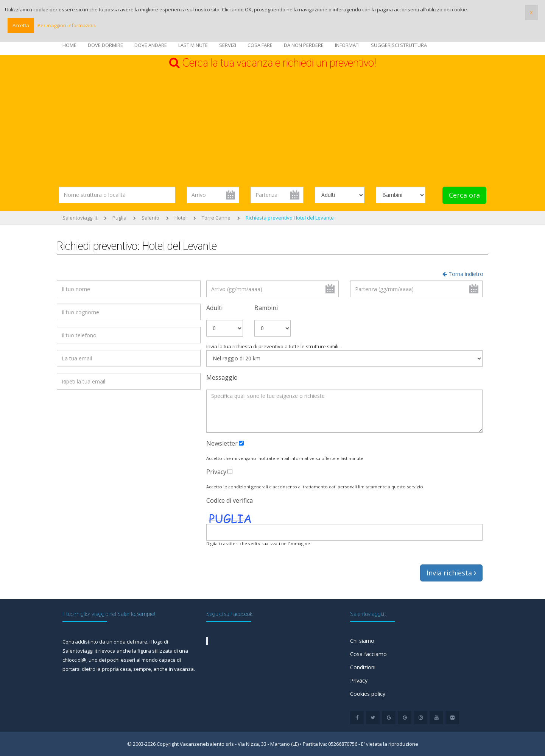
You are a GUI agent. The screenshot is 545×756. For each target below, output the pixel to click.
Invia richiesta (451, 573)
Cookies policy (368, 694)
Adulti (214, 308)
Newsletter (222, 443)
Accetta (21, 25)
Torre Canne (216, 218)
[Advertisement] (272, 128)
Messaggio (222, 377)
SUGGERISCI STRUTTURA (399, 45)
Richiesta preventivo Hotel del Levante (290, 218)
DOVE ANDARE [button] (151, 45)
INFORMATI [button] (347, 45)
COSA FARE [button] (260, 45)
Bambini (266, 308)
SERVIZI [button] (228, 45)
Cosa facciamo (368, 654)
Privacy (216, 472)
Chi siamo (362, 641)
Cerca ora (464, 195)
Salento (150, 218)
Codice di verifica (230, 500)
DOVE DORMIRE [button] (105, 45)
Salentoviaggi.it (80, 218)
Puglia (119, 218)
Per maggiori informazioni (67, 25)
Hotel (181, 218)
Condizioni (363, 667)
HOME (69, 45)
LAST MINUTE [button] (193, 45)
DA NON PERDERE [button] (304, 45)
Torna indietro (463, 274)
